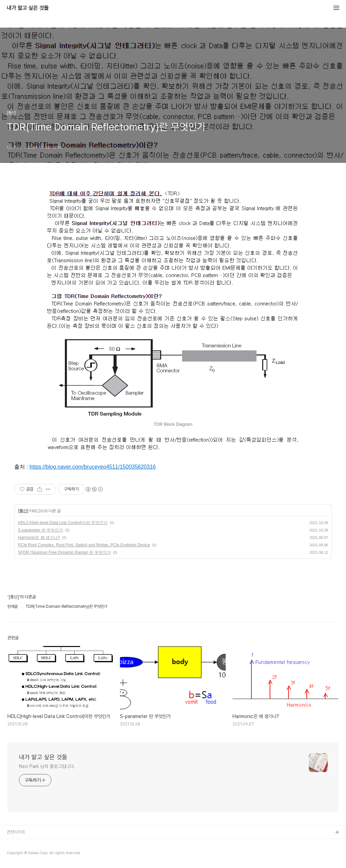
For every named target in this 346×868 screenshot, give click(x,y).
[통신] (23, 511)
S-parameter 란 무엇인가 (40, 530)
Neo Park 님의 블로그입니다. (47, 766)
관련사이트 (16, 832)
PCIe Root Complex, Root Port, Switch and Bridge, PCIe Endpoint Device (84, 545)
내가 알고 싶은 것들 (28, 8)
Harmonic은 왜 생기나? (39, 538)
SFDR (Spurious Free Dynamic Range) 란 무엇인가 (64, 552)
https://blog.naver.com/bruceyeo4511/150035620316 (93, 467)
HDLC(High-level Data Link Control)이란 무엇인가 (63, 523)
